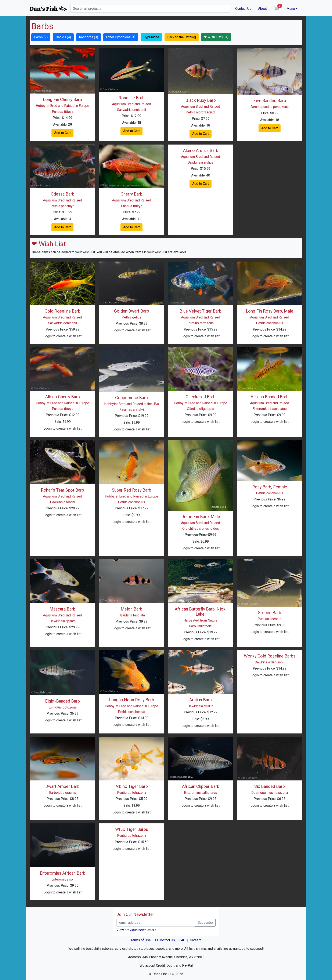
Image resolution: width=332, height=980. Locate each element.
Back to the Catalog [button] (182, 37)
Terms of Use (141, 940)
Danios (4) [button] (63, 37)
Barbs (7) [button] (41, 37)
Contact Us (243, 9)
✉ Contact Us (165, 940)
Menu (291, 9)
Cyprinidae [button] (151, 37)
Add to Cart (62, 133)
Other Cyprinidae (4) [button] (121, 37)
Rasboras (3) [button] (89, 37)
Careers (196, 940)
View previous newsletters (136, 930)
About (262, 9)
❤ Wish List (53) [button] (216, 37)
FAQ (182, 940)
